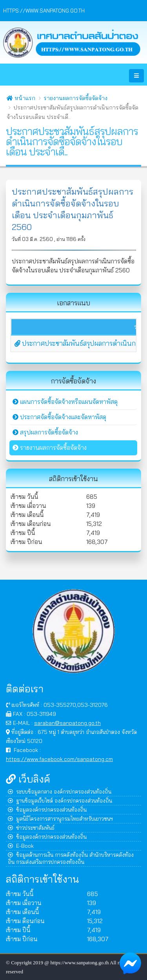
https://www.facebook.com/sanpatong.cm (59, 759)
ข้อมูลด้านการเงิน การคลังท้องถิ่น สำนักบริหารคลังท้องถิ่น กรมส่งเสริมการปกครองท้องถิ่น (71, 858)
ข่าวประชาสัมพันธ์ (31, 828)
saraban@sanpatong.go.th (67, 723)
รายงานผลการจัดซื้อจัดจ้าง (75, 98)
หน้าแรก (21, 98)
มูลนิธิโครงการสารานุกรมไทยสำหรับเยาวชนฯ (60, 818)
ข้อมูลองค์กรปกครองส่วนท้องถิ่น (47, 809)
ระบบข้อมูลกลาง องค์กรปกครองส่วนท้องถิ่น (60, 791)
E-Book (21, 846)
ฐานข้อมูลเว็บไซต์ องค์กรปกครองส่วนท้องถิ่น (60, 800)
